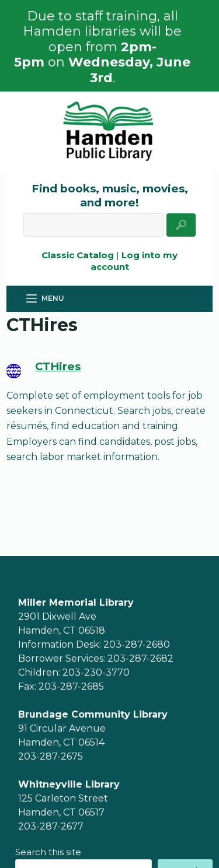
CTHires (58, 366)
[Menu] (45, 298)
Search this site (48, 852)
